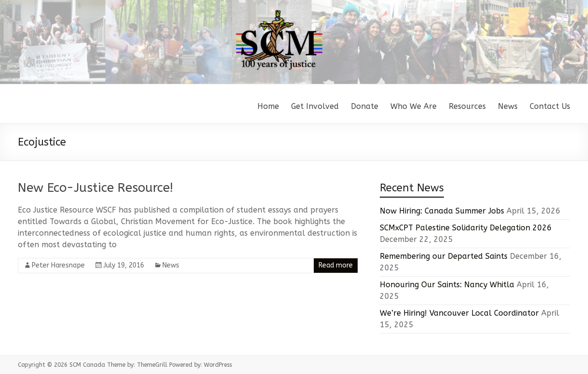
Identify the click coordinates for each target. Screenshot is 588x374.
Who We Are (414, 106)
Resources (467, 106)
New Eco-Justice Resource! (95, 188)
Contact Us (550, 106)
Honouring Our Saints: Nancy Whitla (447, 285)
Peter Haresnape (58, 265)
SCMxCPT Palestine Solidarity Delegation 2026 (466, 228)
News (508, 106)
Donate (365, 106)
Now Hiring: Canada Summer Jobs (442, 211)
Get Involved (315, 106)
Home (268, 106)
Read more (336, 265)
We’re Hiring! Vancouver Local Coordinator (459, 313)
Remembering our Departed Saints (444, 256)
